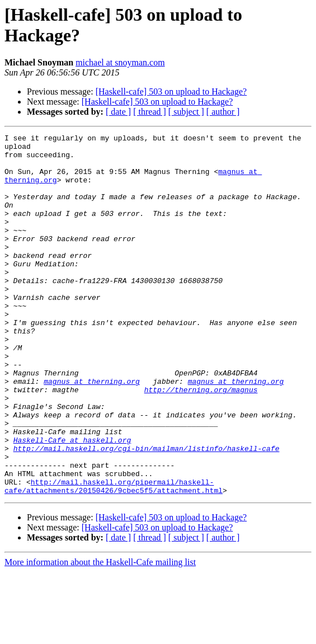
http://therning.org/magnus (201, 441)
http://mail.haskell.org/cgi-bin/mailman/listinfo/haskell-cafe (147, 512)
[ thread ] (150, 112)
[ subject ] (186, 112)
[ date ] (118, 112)
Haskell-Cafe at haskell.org (72, 502)
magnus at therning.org (92, 431)
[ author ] (223, 112)
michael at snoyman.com (120, 62)
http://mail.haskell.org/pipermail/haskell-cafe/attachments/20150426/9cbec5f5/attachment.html (114, 557)
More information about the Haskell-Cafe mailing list (100, 634)
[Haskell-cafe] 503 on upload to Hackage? (171, 91)
